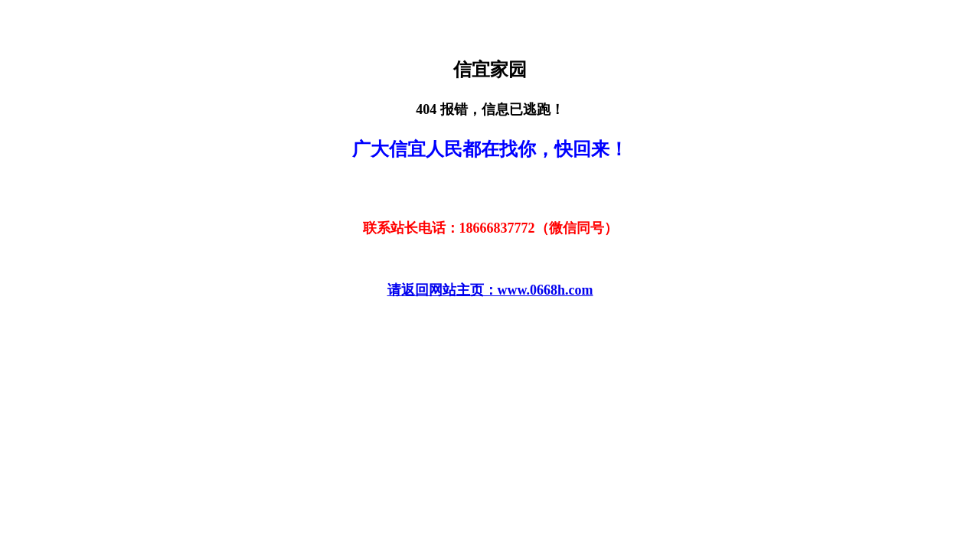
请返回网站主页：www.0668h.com (490, 290)
